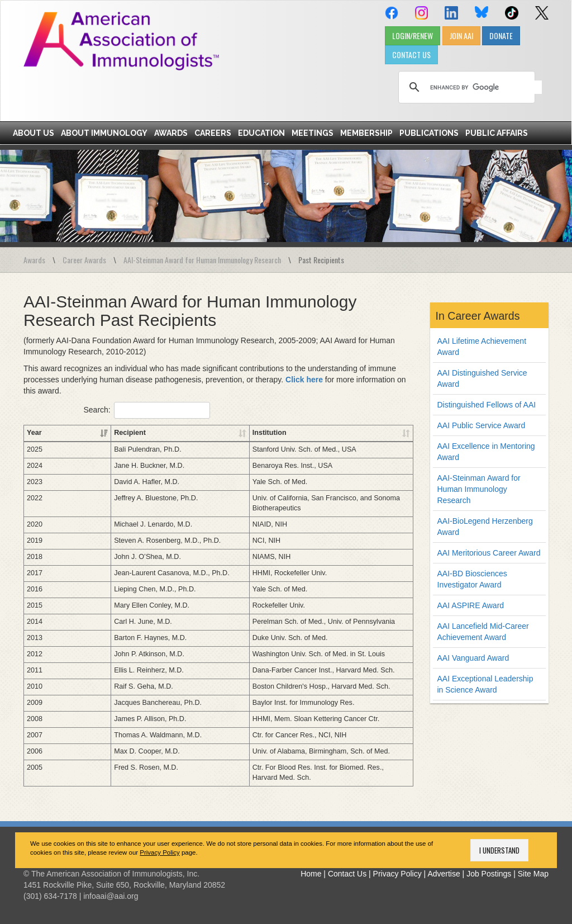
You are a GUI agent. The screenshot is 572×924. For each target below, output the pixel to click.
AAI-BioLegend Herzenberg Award (485, 527)
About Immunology (104, 133)
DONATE (501, 35)
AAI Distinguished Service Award (482, 378)
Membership (366, 133)
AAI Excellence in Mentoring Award (486, 452)
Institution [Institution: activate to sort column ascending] (238, 433)
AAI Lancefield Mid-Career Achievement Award (483, 632)
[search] (486, 87)
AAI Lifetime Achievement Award (482, 347)
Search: (147, 410)
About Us (34, 133)
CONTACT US (411, 55)
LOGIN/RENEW (413, 35)
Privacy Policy (159, 852)
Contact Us (347, 874)
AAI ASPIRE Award (471, 605)
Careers (213, 133)
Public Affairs (497, 133)
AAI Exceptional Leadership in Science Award (485, 684)
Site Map (533, 874)
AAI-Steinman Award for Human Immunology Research (202, 260)
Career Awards (84, 260)
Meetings (313, 133)
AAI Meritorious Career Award (489, 553)
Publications (429, 133)
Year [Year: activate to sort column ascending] (34, 433)
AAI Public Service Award (482, 425)
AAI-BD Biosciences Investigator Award (472, 579)
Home (311, 874)
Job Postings (489, 874)
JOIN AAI (461, 35)
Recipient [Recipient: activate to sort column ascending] (82, 433)
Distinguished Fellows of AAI (487, 405)
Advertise (444, 874)
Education (261, 133)
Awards (171, 133)
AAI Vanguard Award (473, 658)
